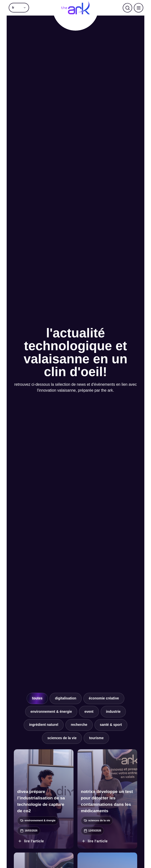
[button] (19, 8)
